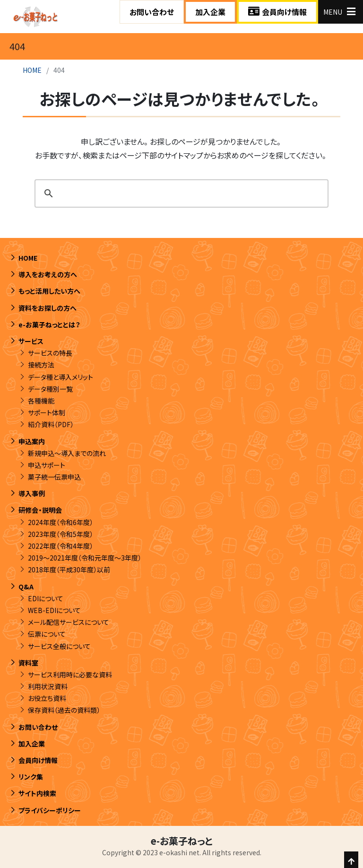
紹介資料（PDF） (51, 424)
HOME (32, 70)
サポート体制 (47, 412)
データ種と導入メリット (60, 377)
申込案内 (32, 441)
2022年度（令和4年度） (60, 546)
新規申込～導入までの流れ (67, 453)
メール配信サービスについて (69, 622)
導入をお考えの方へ (48, 274)
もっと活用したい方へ (49, 291)
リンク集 (31, 777)
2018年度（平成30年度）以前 (69, 570)
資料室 (28, 663)
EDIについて (46, 598)
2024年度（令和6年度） (60, 522)
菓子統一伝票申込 (54, 477)
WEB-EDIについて (54, 610)
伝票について (47, 634)
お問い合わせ (152, 12)
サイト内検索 (37, 793)
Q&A (26, 587)
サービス (31, 341)
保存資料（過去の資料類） (64, 710)
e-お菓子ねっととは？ (49, 324)
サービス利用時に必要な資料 (70, 675)
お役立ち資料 (47, 698)
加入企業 (210, 12)
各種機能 (41, 401)
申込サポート (47, 465)
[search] (180, 193)
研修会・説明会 (40, 510)
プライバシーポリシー (50, 810)
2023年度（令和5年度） (60, 534)
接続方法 (41, 365)
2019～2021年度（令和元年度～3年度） (85, 558)
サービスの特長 (50, 353)
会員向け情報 (277, 12)
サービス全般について (59, 646)
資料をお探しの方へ (48, 308)
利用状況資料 (48, 686)
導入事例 (32, 493)
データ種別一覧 (50, 389)
